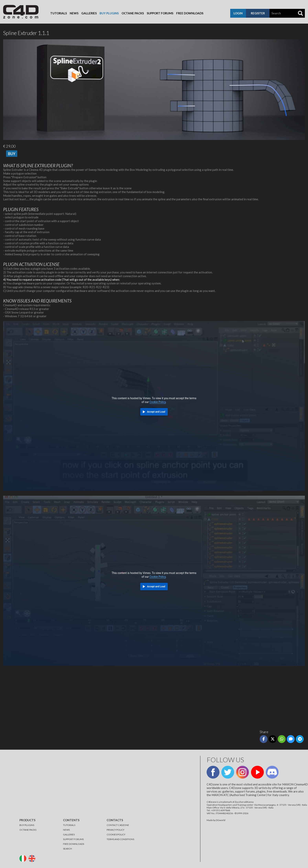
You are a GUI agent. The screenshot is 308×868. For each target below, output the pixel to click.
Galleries (89, 13)
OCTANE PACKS (28, 830)
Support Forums (160, 13)
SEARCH (67, 849)
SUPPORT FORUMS (73, 839)
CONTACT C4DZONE (118, 825)
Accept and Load (156, 412)
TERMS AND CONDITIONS (120, 839)
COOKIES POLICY (116, 834)
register (258, 13)
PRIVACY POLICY (115, 830)
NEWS (66, 830)
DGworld (221, 820)
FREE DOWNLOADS (74, 844)
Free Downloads (190, 13)
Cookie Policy (158, 402)
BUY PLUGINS (27, 825)
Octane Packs (133, 13)
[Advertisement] (121, 696)
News (74, 13)
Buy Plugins (109, 13)
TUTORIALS (69, 825)
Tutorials (59, 13)
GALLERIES (69, 834)
